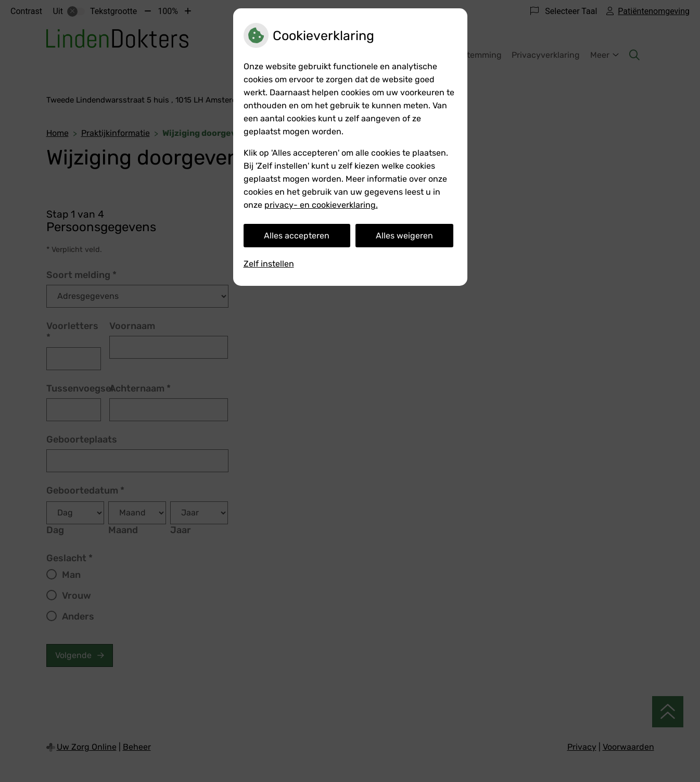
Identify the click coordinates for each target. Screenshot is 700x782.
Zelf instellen (269, 264)
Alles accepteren (297, 236)
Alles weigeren (404, 236)
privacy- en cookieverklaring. (321, 205)
